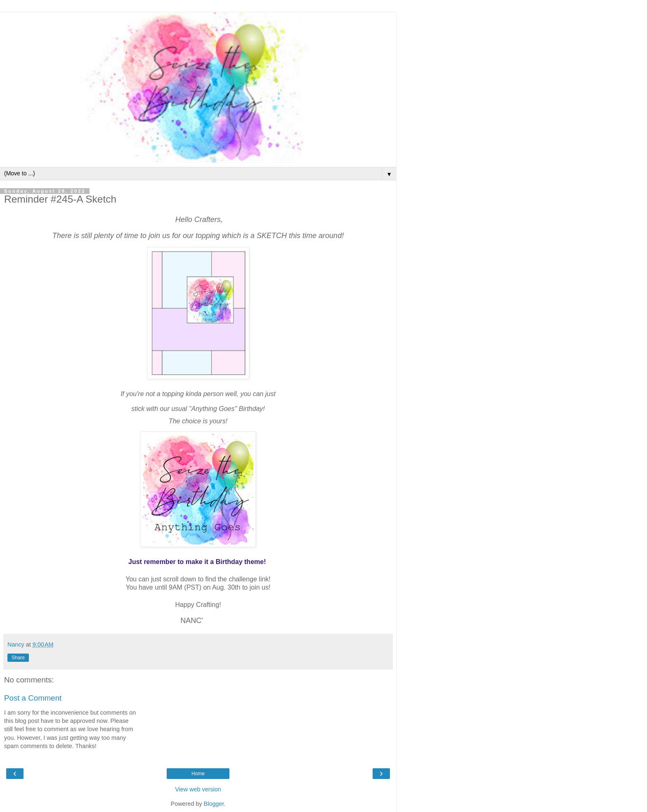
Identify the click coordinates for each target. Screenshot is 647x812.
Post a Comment (33, 698)
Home (198, 774)
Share (18, 658)
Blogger (214, 804)
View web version (198, 789)
